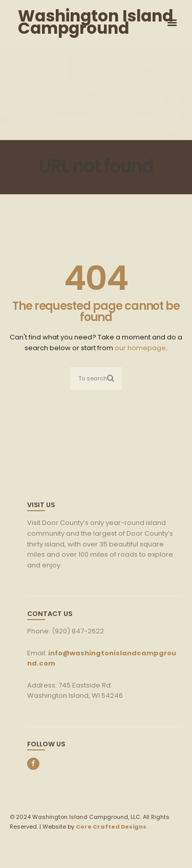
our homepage (140, 348)
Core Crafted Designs (111, 827)
